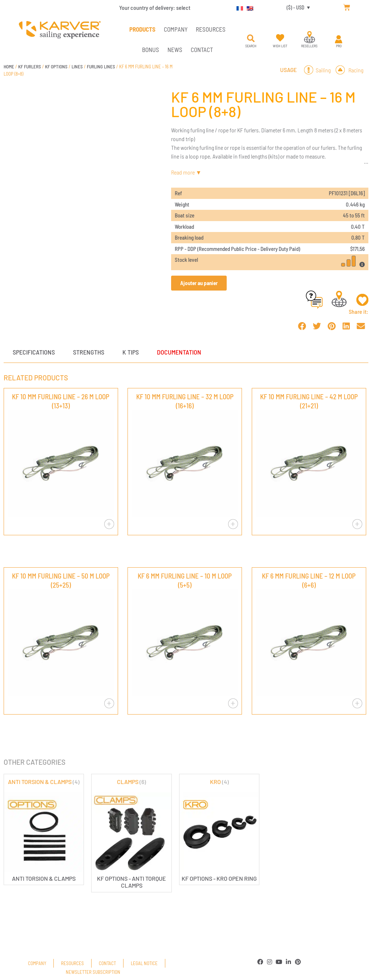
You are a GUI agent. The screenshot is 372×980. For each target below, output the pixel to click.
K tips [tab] (131, 352)
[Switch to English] (248, 7)
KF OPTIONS (56, 67)
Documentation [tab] (179, 352)
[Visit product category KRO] (219, 830)
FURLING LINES (101, 67)
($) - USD (296, 7)
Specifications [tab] (34, 352)
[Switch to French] (238, 7)
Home (9, 67)
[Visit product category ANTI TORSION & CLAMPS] (44, 830)
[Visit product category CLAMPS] (131, 833)
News (175, 49)
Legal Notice (144, 963)
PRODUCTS (142, 29)
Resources (211, 29)
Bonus (151, 49)
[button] (251, 39)
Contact (202, 49)
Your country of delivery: (155, 7)
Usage (288, 70)
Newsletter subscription (93, 972)
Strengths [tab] (89, 352)
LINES (77, 67)
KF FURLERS (30, 67)
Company (176, 29)
